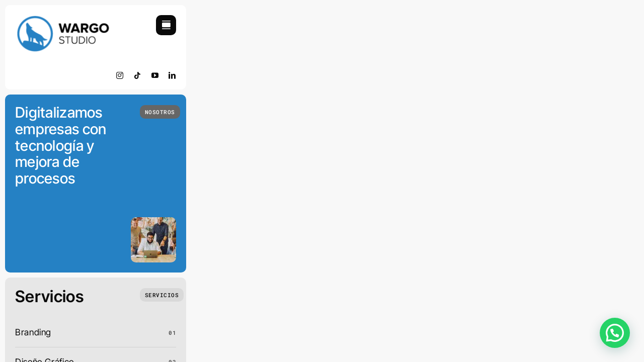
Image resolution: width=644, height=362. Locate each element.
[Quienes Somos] (160, 112)
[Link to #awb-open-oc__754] (166, 25)
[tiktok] (138, 75)
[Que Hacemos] (162, 295)
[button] (615, 333)
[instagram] (120, 75)
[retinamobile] (63, 19)
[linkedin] (172, 75)
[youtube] (155, 75)
